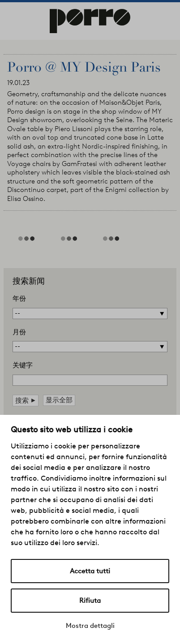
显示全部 (59, 400)
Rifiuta (90, 601)
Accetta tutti (90, 571)
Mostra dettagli (90, 626)
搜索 (26, 400)
